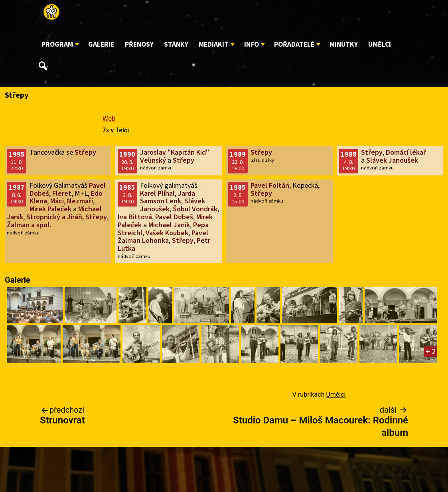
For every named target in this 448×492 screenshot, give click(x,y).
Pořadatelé (294, 44)
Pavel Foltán (270, 186)
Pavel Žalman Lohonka (163, 237)
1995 (17, 154)
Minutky (344, 44)
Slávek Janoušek (392, 160)
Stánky (176, 44)
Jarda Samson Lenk (168, 198)
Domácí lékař (406, 153)
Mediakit (214, 44)
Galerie (101, 44)
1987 (17, 188)
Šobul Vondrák (195, 209)
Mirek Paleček (50, 209)
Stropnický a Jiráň (54, 217)
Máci (57, 201)
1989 (238, 154)
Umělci (380, 44)
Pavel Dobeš (174, 217)
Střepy (85, 153)
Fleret (62, 194)
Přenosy (139, 44)
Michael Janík (169, 225)
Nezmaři (80, 201)
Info (252, 44)
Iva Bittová (135, 217)
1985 (127, 188)
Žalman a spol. (29, 225)
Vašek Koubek (167, 233)
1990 (127, 154)
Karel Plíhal (157, 194)
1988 (349, 154)
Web (109, 119)
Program (57, 44)
